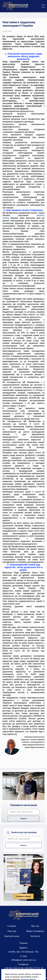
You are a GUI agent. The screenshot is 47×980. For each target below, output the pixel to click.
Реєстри (12, 931)
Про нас (35, 926)
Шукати (23, 819)
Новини (23, 943)
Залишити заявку (23, 896)
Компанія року (12, 936)
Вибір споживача (35, 931)
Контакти (35, 936)
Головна (12, 926)
